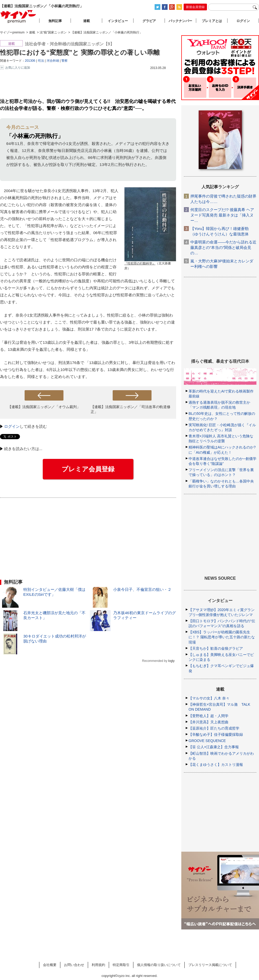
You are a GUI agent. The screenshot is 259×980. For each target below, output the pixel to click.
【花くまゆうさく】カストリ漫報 (216, 765)
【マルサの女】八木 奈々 (209, 698)
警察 (64, 61)
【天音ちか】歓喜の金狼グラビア (216, 648)
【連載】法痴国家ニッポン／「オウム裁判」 (44, 407)
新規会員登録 (195, 7)
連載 (87, 21)
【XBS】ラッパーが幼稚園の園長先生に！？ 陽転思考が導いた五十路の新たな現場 (222, 637)
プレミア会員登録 (88, 469)
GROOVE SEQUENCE (207, 741)
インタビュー (118, 21)
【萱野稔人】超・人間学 (208, 716)
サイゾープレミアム (18, 16)
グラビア (149, 21)
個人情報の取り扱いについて (159, 965)
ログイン (12, 427)
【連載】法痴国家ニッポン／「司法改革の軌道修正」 (131, 409)
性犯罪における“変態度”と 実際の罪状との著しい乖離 (80, 52)
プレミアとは (212, 21)
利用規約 (98, 965)
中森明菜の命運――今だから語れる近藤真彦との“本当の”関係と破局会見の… (223, 247)
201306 (30, 61)
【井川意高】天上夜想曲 (208, 722)
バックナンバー (180, 21)
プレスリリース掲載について (210, 965)
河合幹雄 (53, 61)
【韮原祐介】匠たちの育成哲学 (214, 728)
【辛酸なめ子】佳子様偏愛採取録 (216, 734)
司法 (41, 61)
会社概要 (50, 965)
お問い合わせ (74, 965)
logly (171, 661)
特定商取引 (121, 965)
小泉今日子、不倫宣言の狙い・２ (142, 590)
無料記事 (55, 21)
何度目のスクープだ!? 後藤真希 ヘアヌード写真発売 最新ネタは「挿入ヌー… (222, 215)
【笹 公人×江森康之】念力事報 (214, 747)
